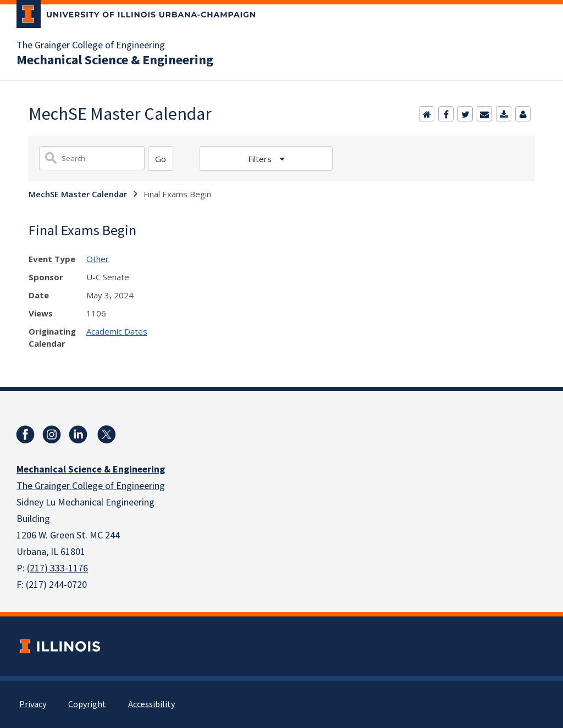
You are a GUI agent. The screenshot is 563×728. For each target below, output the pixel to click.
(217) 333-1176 (57, 568)
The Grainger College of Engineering (91, 46)
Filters (261, 159)
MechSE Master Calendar (78, 194)
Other (98, 259)
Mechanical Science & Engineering (115, 60)
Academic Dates (117, 331)
